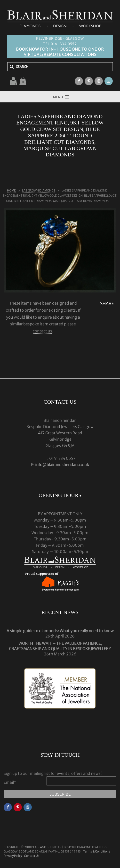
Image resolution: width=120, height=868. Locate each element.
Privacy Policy (13, 856)
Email (10, 782)
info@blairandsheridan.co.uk (62, 465)
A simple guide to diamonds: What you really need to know (60, 631)
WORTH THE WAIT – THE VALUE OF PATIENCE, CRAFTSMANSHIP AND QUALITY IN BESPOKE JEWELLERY (60, 646)
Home (11, 190)
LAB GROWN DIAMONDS (39, 190)
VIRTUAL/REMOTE (42, 54)
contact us (42, 331)
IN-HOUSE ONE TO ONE (73, 49)
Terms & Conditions (97, 851)
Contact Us (32, 856)
